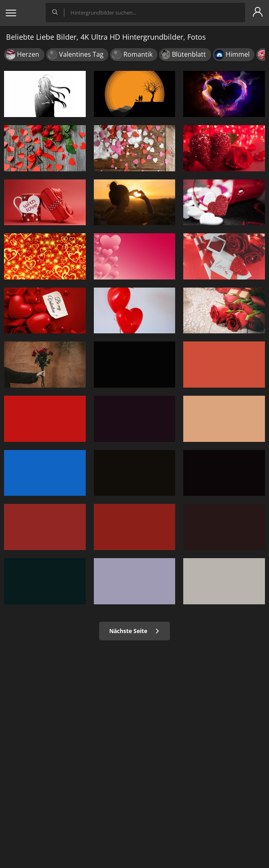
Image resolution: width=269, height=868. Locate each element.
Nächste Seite (134, 631)
